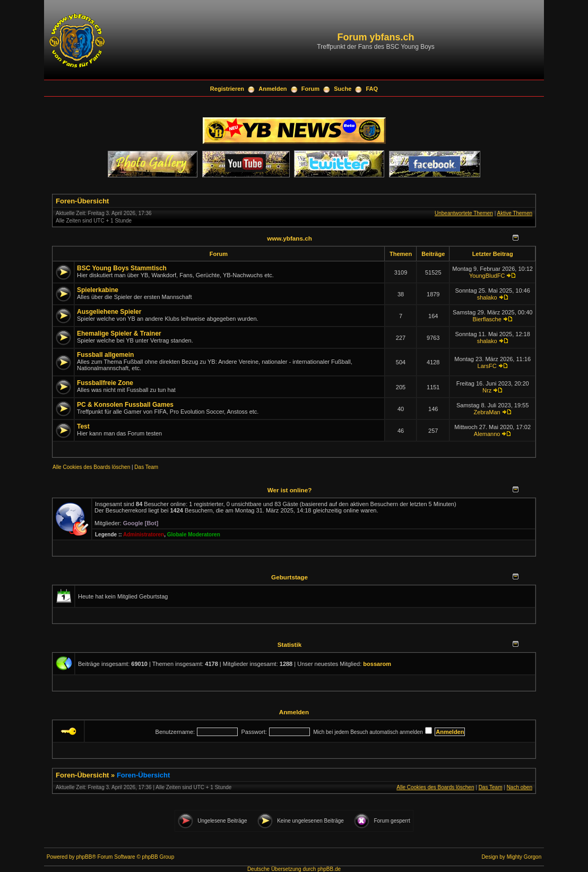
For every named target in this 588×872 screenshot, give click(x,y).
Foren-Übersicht (82, 201)
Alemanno (487, 434)
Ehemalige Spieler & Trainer (119, 334)
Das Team (146, 467)
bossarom (377, 664)
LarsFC (487, 366)
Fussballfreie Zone (105, 383)
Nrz (487, 390)
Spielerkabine (98, 290)
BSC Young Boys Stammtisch (122, 268)
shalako (487, 297)
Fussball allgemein (105, 355)
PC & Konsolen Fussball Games (125, 405)
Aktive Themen (514, 213)
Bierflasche (487, 319)
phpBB (84, 857)
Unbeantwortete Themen (464, 213)
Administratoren (144, 535)
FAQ (372, 89)
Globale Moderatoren (194, 535)
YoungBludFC (487, 276)
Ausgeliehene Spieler (109, 312)
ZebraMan (487, 412)
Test (83, 426)
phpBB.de (329, 869)
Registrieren (227, 89)
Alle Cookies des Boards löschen (91, 467)
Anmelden (273, 89)
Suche (343, 89)
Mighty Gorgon (524, 857)
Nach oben (520, 787)
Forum (310, 89)
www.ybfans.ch (289, 238)
